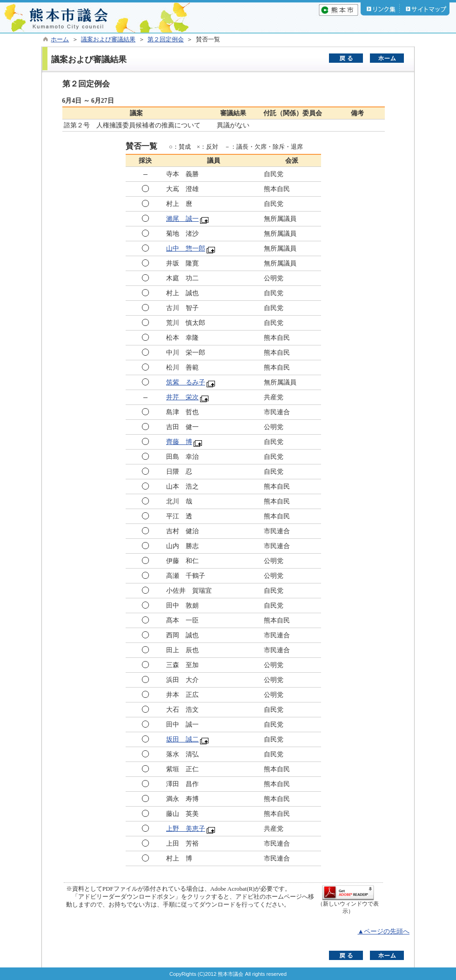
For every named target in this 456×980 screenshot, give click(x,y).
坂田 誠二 (182, 739)
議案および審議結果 (108, 40)
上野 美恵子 (186, 829)
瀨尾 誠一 (182, 219)
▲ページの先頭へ (383, 931)
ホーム (60, 40)
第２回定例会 (166, 40)
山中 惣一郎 (186, 248)
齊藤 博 (179, 442)
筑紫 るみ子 (186, 382)
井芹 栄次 (182, 397)
